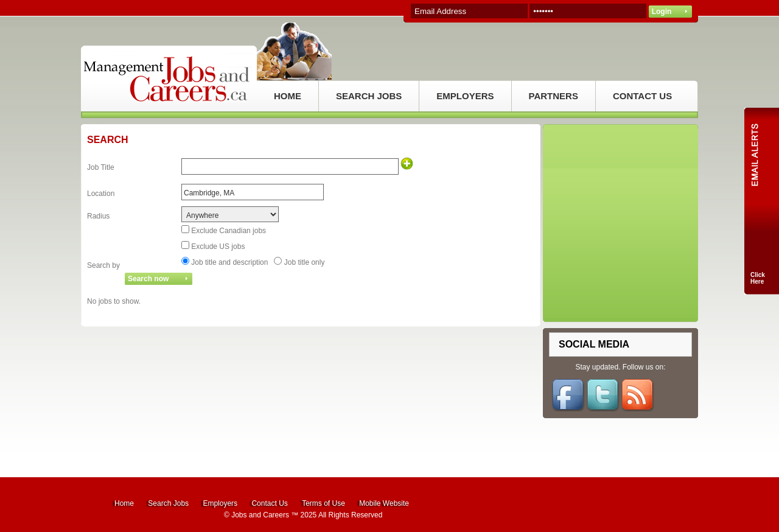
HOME (288, 96)
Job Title (101, 167)
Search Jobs (168, 503)
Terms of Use (323, 503)
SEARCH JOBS (369, 96)
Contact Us (269, 503)
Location (101, 194)
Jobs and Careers (260, 515)
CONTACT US (642, 96)
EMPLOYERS (465, 96)
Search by (103, 265)
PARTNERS (554, 96)
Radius (98, 216)
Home (124, 503)
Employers (220, 503)
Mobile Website (384, 503)
